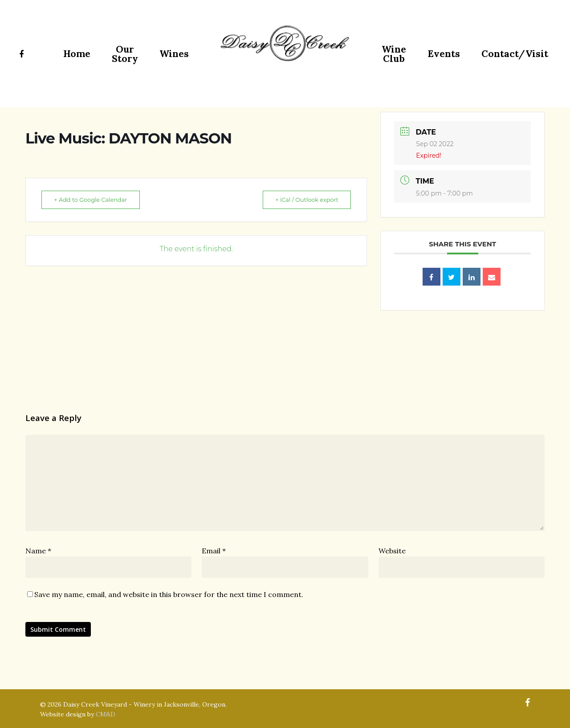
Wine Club (394, 54)
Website (392, 551)
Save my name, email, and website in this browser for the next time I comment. (169, 594)
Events (444, 54)
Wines (174, 54)
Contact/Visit (515, 54)
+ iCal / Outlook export (303, 200)
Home (77, 54)
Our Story (125, 54)
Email (214, 551)
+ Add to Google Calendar (94, 200)
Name (38, 551)
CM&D (106, 714)
